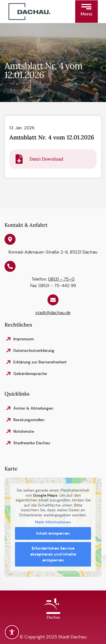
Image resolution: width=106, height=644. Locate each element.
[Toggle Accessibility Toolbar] (12, 632)
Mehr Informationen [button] (53, 522)
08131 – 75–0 (61, 279)
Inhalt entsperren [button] (53, 533)
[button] (86, 12)
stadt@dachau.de (53, 313)
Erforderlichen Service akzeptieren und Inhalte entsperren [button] (53, 554)
